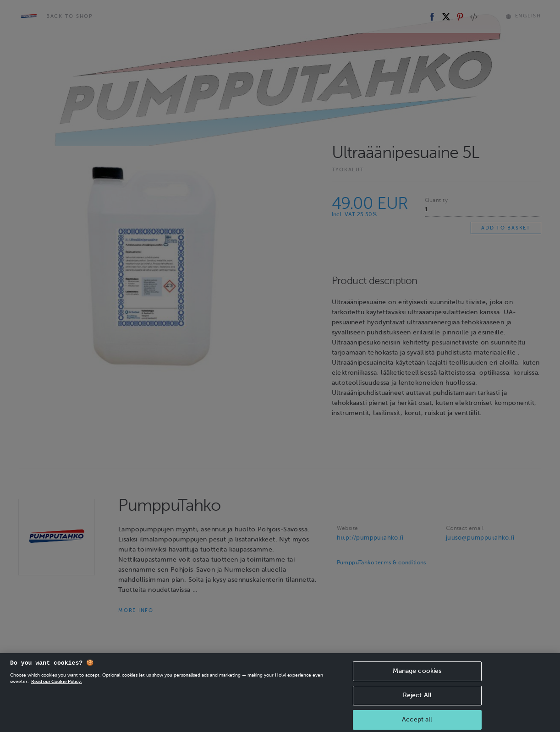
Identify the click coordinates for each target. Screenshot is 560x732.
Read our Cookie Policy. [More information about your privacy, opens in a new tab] (57, 694)
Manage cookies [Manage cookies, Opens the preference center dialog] (417, 684)
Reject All (417, 708)
